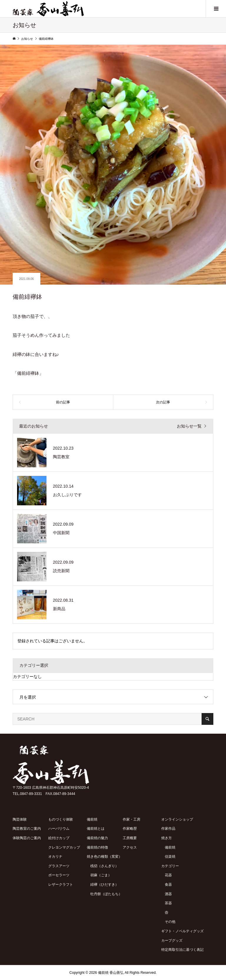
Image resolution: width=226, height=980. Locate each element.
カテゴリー (170, 866)
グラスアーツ (59, 866)
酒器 (168, 894)
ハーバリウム (59, 829)
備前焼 (92, 819)
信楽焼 (170, 857)
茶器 (168, 903)
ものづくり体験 (61, 819)
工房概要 (130, 838)
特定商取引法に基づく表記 (182, 950)
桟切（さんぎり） (104, 866)
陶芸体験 (20, 819)
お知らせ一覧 (189, 426)
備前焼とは (96, 829)
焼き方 (167, 838)
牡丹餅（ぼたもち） (106, 894)
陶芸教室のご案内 (27, 829)
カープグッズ (172, 941)
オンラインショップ (177, 819)
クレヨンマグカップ (64, 847)
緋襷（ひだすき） (104, 885)
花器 (168, 875)
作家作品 (168, 829)
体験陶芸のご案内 (27, 838)
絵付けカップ (59, 838)
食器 (168, 885)
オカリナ (55, 857)
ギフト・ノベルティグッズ (182, 931)
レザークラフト (61, 885)
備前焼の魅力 (97, 838)
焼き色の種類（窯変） (104, 857)
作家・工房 (132, 819)
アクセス (130, 847)
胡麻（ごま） (101, 875)
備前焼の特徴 (97, 847)
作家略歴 (130, 829)
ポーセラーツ (59, 875)
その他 (170, 922)
